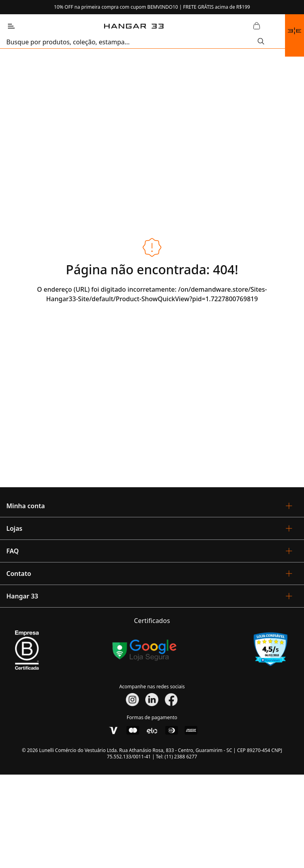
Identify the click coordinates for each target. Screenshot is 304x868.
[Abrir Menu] (11, 26)
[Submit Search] (261, 42)
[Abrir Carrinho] (256, 26)
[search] (132, 42)
